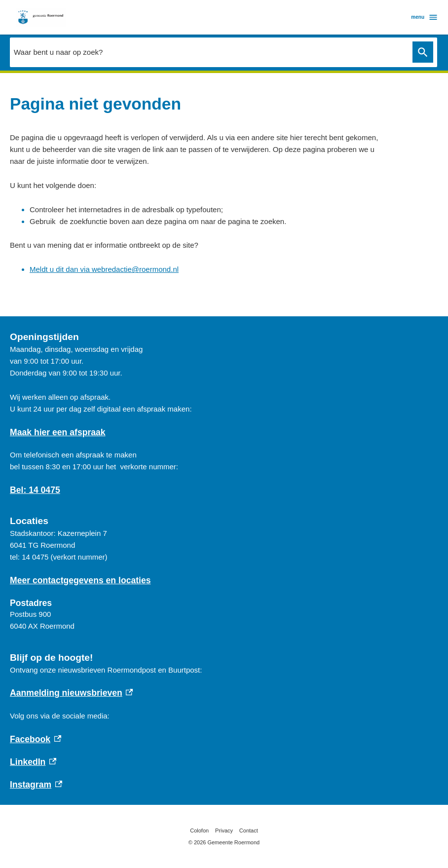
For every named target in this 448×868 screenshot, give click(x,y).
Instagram (36, 785)
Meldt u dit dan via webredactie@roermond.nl (104, 269)
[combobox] (209, 52)
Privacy (224, 830)
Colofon (199, 830)
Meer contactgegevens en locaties (80, 580)
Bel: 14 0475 (35, 490)
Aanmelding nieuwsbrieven (71, 693)
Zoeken (421, 52)
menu (425, 17)
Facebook (36, 739)
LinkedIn (33, 762)
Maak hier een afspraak (58, 432)
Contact (249, 830)
